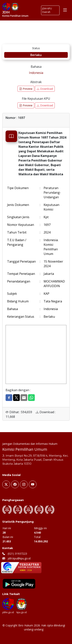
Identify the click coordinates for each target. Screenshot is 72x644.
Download (45, 89)
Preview (26, 89)
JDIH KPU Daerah (47, 10)
